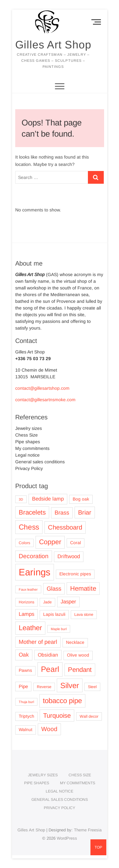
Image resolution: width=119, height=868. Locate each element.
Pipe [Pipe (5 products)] (23, 687)
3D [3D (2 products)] (21, 499)
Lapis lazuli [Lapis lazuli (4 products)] (54, 614)
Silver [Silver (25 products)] (70, 685)
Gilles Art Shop (53, 45)
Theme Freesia (88, 830)
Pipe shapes (28, 442)
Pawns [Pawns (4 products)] (25, 670)
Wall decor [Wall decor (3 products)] (89, 716)
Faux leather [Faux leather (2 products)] (28, 589)
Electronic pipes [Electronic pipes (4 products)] (75, 574)
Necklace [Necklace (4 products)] (75, 642)
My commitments (32, 448)
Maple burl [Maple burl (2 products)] (59, 629)
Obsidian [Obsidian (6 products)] (48, 655)
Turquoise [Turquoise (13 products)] (57, 715)
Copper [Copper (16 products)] (50, 542)
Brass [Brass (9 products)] (62, 513)
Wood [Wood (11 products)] (49, 729)
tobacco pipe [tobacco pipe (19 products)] (62, 701)
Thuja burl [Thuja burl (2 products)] (26, 702)
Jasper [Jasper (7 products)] (68, 602)
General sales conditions (40, 462)
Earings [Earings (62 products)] (35, 572)
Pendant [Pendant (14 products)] (80, 669)
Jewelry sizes (29, 428)
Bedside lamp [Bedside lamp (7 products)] (48, 499)
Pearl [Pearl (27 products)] (50, 669)
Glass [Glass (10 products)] (54, 589)
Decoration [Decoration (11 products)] (34, 556)
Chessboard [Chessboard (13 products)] (65, 527)
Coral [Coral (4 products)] (76, 543)
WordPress (67, 838)
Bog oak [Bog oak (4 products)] (81, 499)
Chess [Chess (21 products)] (29, 527)
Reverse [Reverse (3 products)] (44, 687)
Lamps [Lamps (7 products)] (26, 614)
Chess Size (26, 435)
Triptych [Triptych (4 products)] (26, 716)
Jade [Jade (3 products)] (47, 602)
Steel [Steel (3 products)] (92, 687)
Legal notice (27, 455)
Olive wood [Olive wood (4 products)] (78, 655)
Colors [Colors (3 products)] (24, 543)
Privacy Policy (29, 468)
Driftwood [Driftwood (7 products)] (69, 556)
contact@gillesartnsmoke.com (45, 400)
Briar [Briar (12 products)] (85, 512)
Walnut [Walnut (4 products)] (26, 730)
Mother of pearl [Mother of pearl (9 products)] (38, 642)
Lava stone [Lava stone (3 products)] (84, 615)
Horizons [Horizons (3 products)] (26, 602)
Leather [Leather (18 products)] (30, 628)
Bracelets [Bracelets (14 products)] (32, 512)
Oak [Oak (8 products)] (24, 655)
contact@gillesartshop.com (42, 388)
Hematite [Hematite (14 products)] (83, 588)
